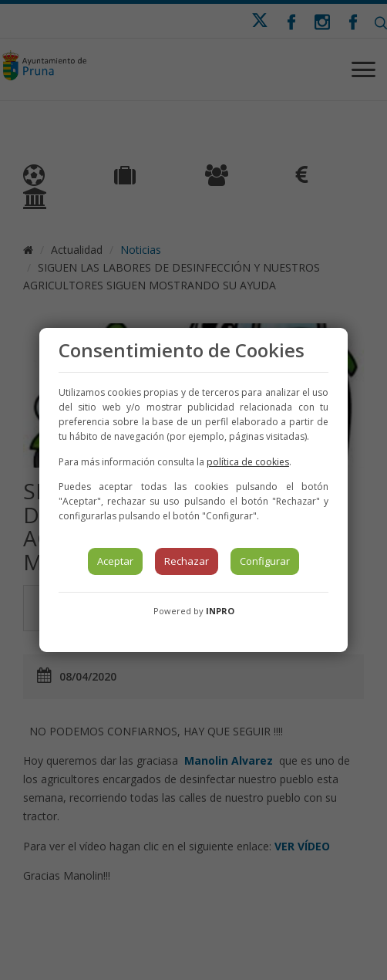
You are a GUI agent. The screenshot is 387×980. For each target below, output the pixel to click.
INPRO (220, 611)
